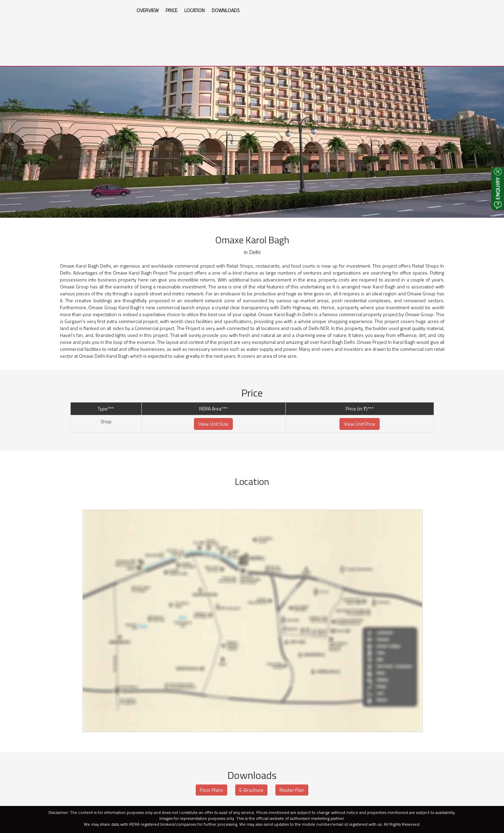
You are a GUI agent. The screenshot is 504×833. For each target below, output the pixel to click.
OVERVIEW (148, 10)
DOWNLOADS (226, 10)
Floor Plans (211, 790)
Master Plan (292, 790)
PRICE (171, 10)
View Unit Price (360, 424)
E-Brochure (251, 790)
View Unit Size (213, 424)
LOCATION (194, 10)
